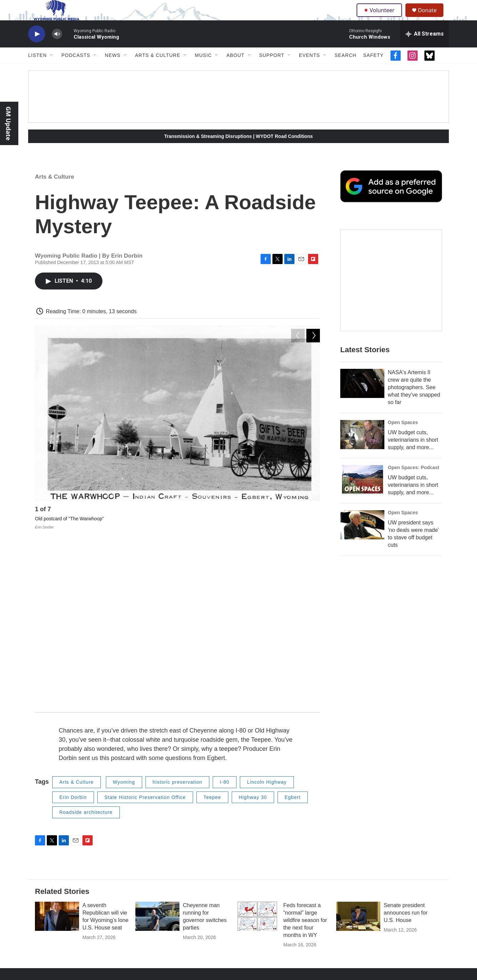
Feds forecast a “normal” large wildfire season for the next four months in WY (305, 756)
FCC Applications (370, 829)
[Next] (313, 526)
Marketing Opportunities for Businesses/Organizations (291, 830)
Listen (37, 71)
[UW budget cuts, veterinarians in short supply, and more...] (362, 450)
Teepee (212, 633)
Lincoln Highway (267, 618)
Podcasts (76, 71)
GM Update (8, 123)
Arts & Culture (158, 71)
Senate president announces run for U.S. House (406, 748)
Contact (182, 844)
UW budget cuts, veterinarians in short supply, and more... (413, 455)
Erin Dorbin (73, 633)
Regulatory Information (287, 862)
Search (345, 71)
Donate (432, 18)
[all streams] (425, 49)
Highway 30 (253, 633)
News (113, 71)
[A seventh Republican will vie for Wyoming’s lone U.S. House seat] (57, 752)
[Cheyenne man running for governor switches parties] (157, 752)
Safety (373, 71)
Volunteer (381, 18)
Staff (268, 846)
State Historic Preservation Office (145, 633)
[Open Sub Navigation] (52, 71)
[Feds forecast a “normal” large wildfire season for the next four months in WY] (258, 752)
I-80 (225, 618)
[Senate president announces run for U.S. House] (358, 752)
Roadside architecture (86, 648)
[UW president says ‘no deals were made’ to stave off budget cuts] (362, 540)
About (235, 71)
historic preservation (177, 618)
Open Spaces (403, 438)
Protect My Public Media (378, 844)
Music (203, 71)
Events (309, 71)
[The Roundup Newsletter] (391, 296)
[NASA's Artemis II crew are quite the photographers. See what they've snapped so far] (362, 399)
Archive (360, 859)
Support (272, 71)
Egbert (293, 633)
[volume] (57, 49)
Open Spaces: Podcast (414, 483)
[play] (37, 49)
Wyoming (124, 618)
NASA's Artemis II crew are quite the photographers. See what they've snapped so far (414, 403)
